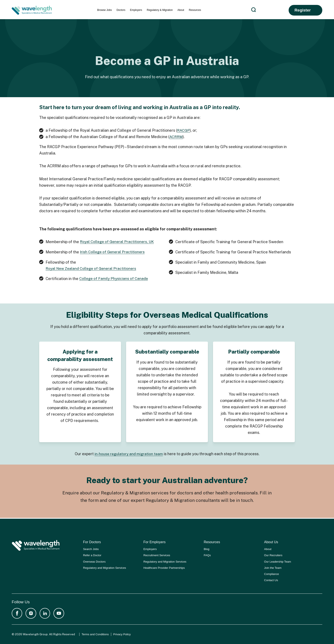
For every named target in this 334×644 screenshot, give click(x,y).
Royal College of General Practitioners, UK (118, 242)
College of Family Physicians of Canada (114, 279)
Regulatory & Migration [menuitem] (160, 10)
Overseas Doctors (94, 561)
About (268, 549)
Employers (150, 549)
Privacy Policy (122, 634)
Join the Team (273, 567)
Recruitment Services (157, 555)
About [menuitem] (181, 10)
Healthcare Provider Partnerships (164, 567)
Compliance (272, 573)
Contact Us (271, 580)
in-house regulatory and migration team (129, 454)
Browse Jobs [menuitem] (104, 10)
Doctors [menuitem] (121, 10)
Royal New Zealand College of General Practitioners (92, 269)
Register (303, 10)
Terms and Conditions (95, 634)
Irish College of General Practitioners (113, 252)
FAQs (207, 555)
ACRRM (176, 137)
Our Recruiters (273, 555)
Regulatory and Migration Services (105, 567)
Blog (207, 549)
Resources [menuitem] (195, 10)
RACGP (184, 130)
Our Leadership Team (278, 561)
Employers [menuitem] (136, 10)
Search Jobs (91, 549)
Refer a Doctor (92, 555)
